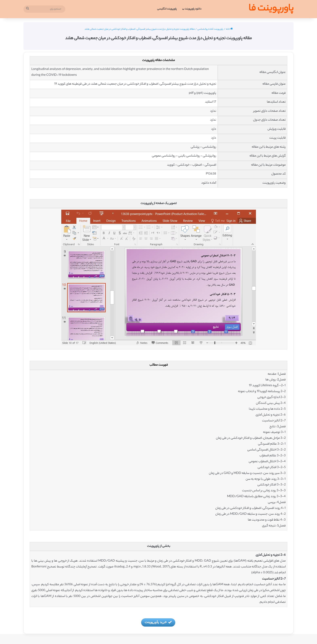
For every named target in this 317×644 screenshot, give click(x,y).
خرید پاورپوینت (158, 622)
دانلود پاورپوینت (193, 9)
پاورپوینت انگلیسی (167, 9)
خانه (229, 29)
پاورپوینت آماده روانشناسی (210, 29)
